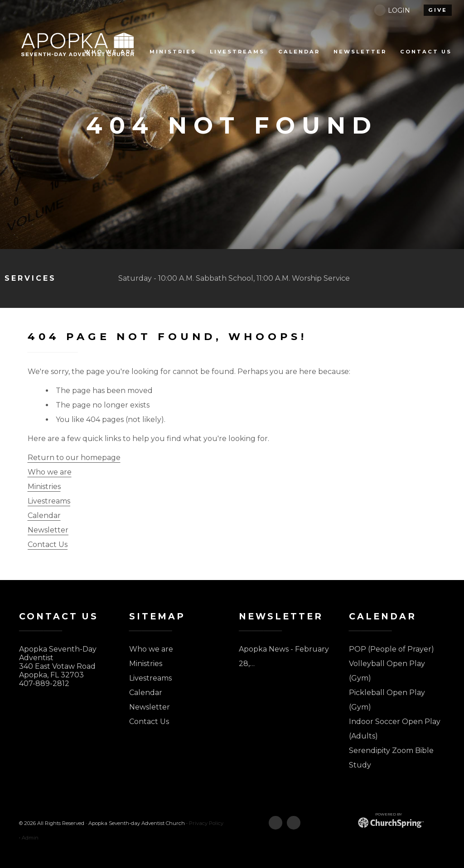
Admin (30, 838)
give (438, 10)
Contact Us (48, 544)
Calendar (44, 516)
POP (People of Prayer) (391, 649)
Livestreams (49, 501)
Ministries (44, 487)
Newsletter (48, 530)
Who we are (50, 472)
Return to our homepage (74, 458)
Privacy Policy (206, 823)
